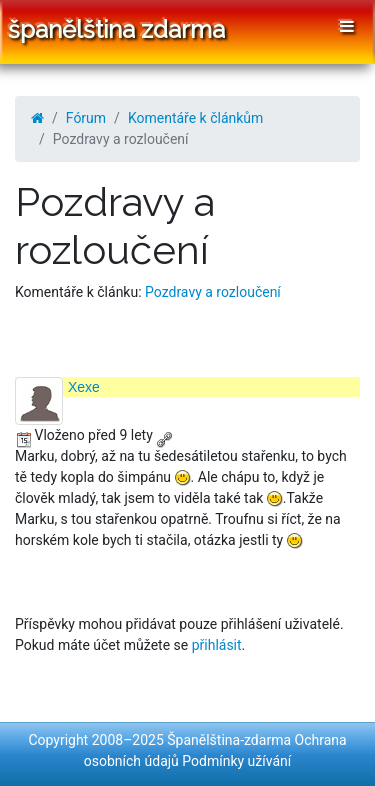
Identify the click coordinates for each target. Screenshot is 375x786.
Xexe (84, 387)
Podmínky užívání (236, 761)
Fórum (86, 118)
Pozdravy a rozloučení (213, 292)
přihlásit (217, 645)
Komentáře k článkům (195, 118)
